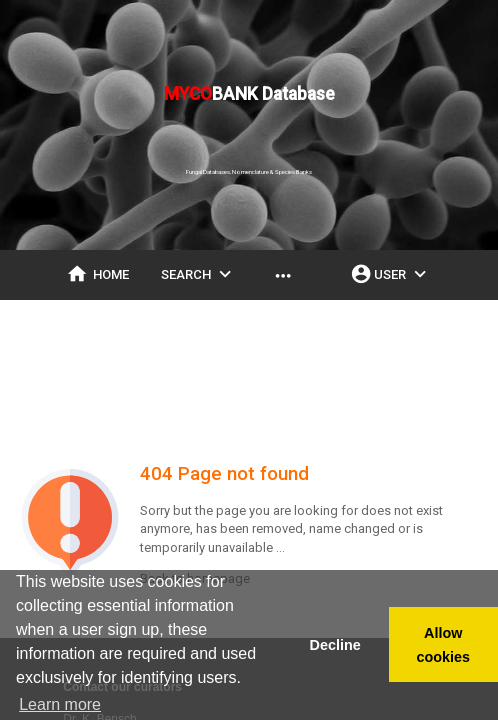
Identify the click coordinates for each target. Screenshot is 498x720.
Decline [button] (334, 645)
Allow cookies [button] (444, 645)
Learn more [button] (60, 704)
